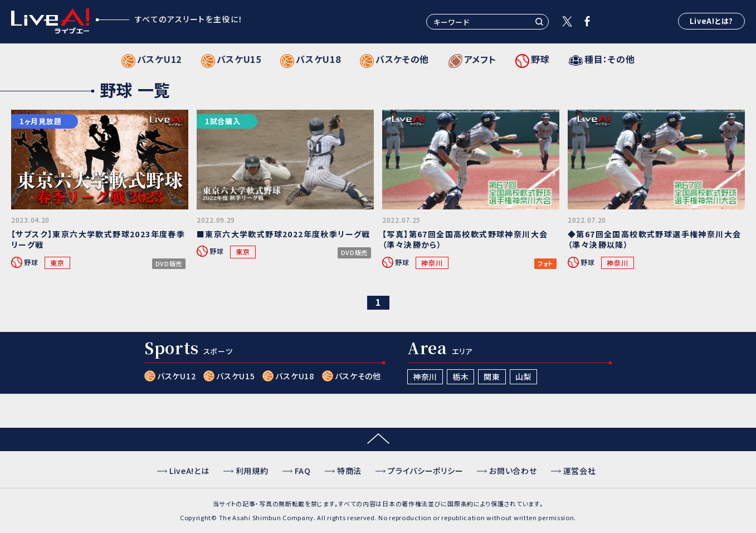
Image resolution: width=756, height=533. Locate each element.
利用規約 (252, 471)
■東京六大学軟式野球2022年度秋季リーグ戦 (284, 234)
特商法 (349, 471)
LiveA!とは (189, 471)
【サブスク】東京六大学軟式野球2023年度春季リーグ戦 (98, 239)
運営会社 (580, 471)
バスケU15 (235, 376)
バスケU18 (294, 376)
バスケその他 (358, 376)
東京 (57, 263)
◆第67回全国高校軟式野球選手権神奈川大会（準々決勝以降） (654, 239)
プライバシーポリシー (425, 471)
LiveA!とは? (711, 21)
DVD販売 (169, 264)
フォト (545, 264)
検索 (539, 22)
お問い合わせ (513, 471)
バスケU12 (176, 376)
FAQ (303, 471)
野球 (31, 262)
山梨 (523, 376)
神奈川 (432, 263)
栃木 (460, 376)
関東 (492, 376)
